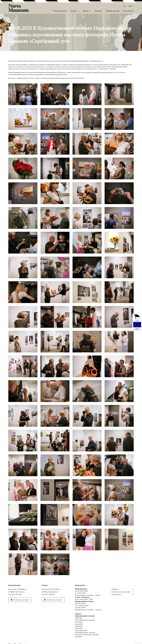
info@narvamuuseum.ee (17, 592)
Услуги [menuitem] (73, 11)
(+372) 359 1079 (49, 595)
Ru (130, 6)
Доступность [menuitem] (128, 11)
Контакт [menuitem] (98, 11)
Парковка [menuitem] (115, 589)
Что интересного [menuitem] (60, 11)
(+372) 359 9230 (16, 595)
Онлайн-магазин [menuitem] (112, 11)
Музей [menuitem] (86, 11)
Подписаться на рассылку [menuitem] (121, 592)
